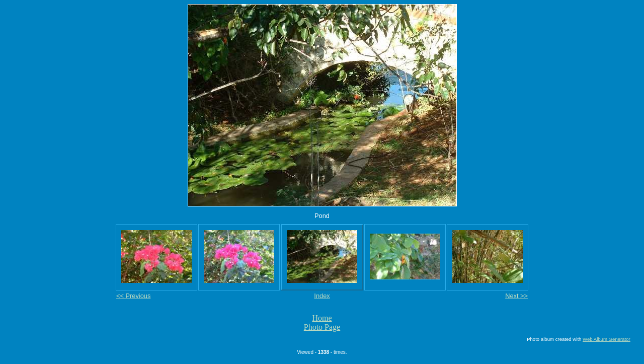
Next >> (516, 296)
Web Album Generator (607, 339)
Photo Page (322, 327)
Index (322, 296)
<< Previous (133, 296)
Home (322, 318)
